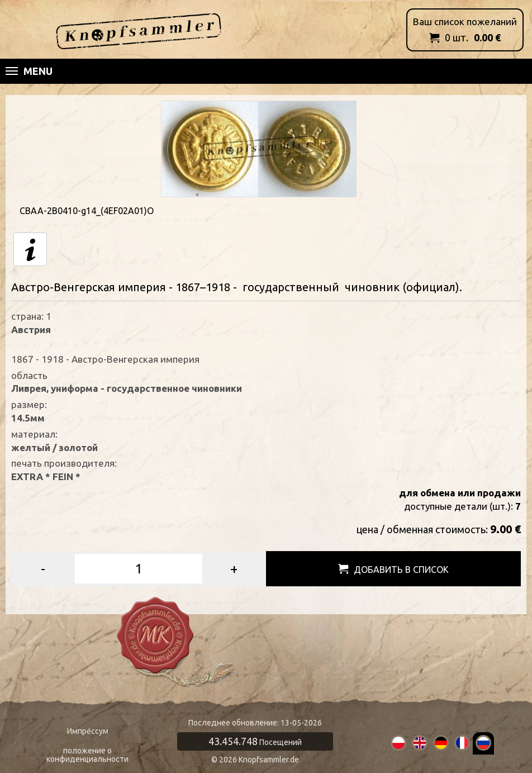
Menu (29, 71)
